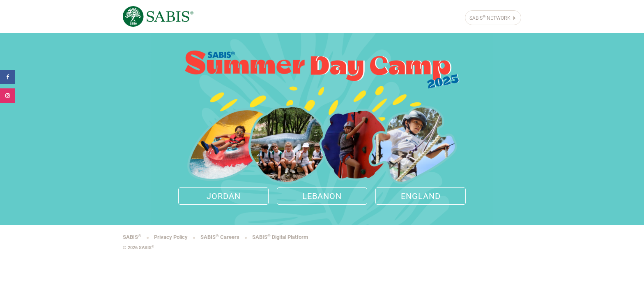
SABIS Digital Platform (280, 237)
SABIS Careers (221, 237)
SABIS (133, 237)
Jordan (224, 196)
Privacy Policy (171, 237)
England (421, 196)
